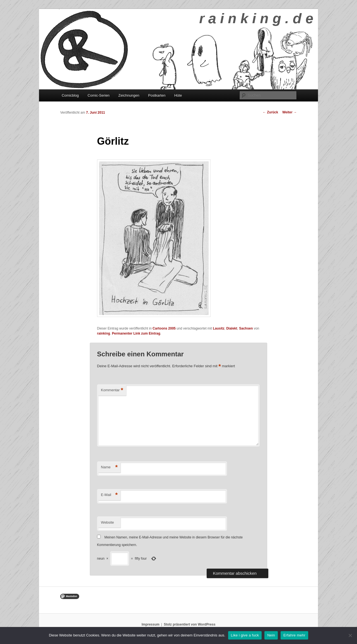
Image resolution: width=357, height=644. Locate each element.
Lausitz (219, 328)
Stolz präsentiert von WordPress (190, 624)
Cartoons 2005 (164, 328)
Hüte (178, 95)
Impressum (151, 624)
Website (108, 522)
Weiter (290, 112)
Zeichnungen (129, 95)
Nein (271, 635)
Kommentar (112, 390)
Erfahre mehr (294, 635)
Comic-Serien (99, 95)
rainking (104, 333)
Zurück (270, 112)
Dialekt (232, 328)
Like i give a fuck (245, 635)
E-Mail (109, 495)
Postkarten (157, 95)
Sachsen (246, 328)
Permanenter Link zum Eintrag (136, 333)
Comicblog (70, 95)
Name (109, 467)
